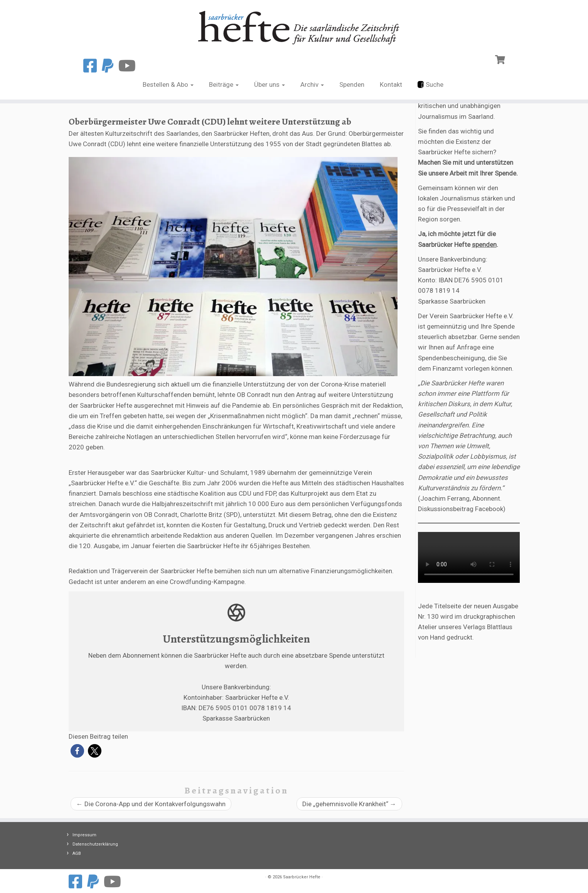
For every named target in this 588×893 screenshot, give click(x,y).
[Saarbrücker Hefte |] (294, 26)
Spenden (352, 84)
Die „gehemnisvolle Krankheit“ (349, 804)
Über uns (270, 84)
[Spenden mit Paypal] (110, 66)
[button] (77, 751)
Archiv (312, 84)
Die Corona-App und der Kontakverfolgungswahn (151, 804)
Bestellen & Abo (168, 84)
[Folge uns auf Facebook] (93, 66)
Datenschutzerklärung (95, 844)
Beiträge (224, 84)
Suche (430, 84)
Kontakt (391, 84)
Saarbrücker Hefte (302, 877)
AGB (77, 853)
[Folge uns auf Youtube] (130, 66)
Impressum (84, 835)
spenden (484, 245)
